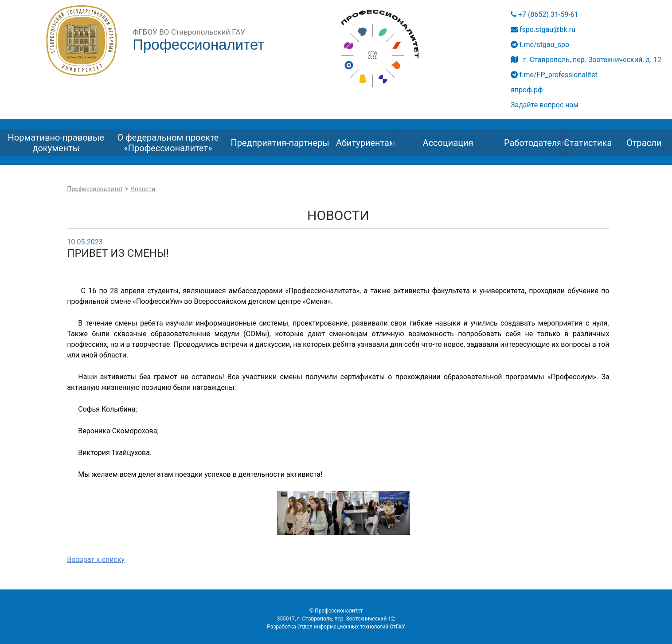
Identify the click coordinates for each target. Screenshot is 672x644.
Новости (143, 189)
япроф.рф (527, 90)
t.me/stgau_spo (540, 45)
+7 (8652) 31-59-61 (545, 14)
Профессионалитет (95, 189)
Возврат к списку (96, 560)
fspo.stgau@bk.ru (543, 29)
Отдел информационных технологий (343, 627)
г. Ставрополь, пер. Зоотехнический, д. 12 (586, 60)
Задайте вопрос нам (545, 105)
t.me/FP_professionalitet (554, 75)
